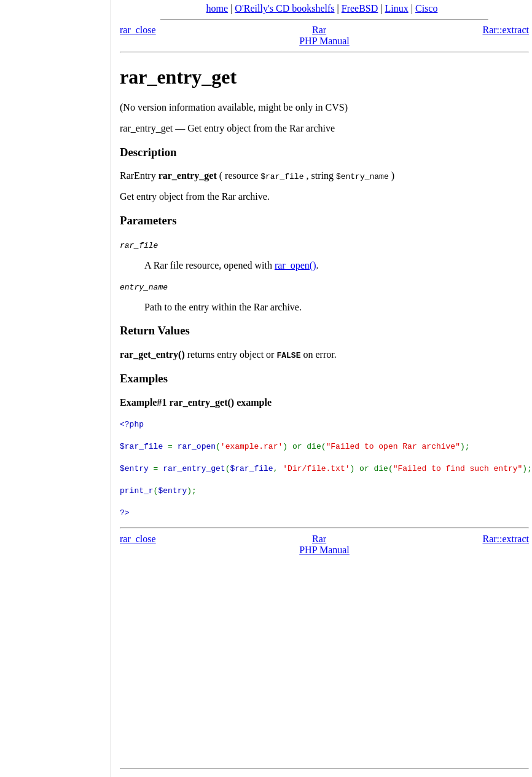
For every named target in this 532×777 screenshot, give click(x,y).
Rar (319, 30)
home (217, 8)
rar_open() (295, 265)
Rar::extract (506, 30)
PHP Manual (324, 41)
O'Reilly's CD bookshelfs (284, 8)
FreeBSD (360, 8)
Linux (397, 8)
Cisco (426, 8)
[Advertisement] (55, 384)
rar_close (138, 30)
